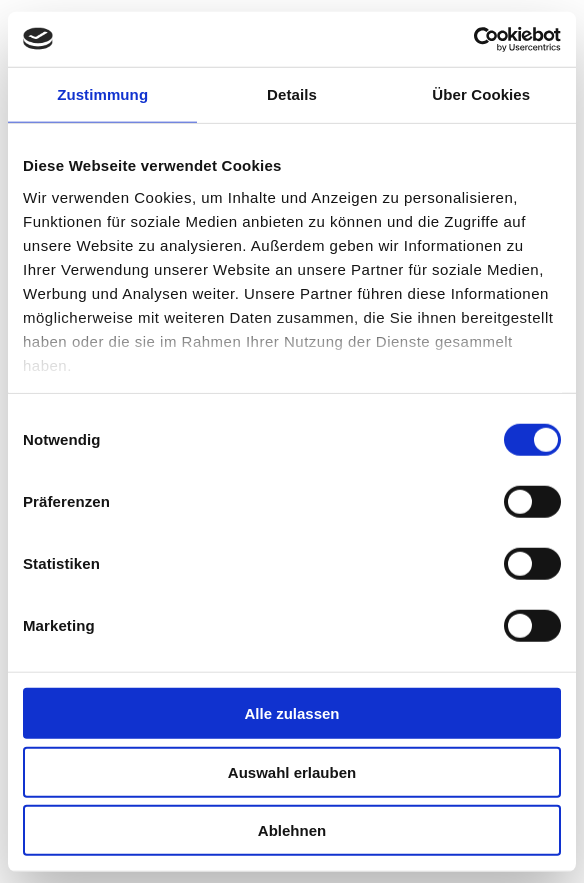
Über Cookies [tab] (481, 94)
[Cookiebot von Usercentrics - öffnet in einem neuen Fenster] (473, 39)
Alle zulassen (291, 713)
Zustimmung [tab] (102, 94)
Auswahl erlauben (292, 771)
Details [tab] (292, 94)
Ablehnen (292, 830)
